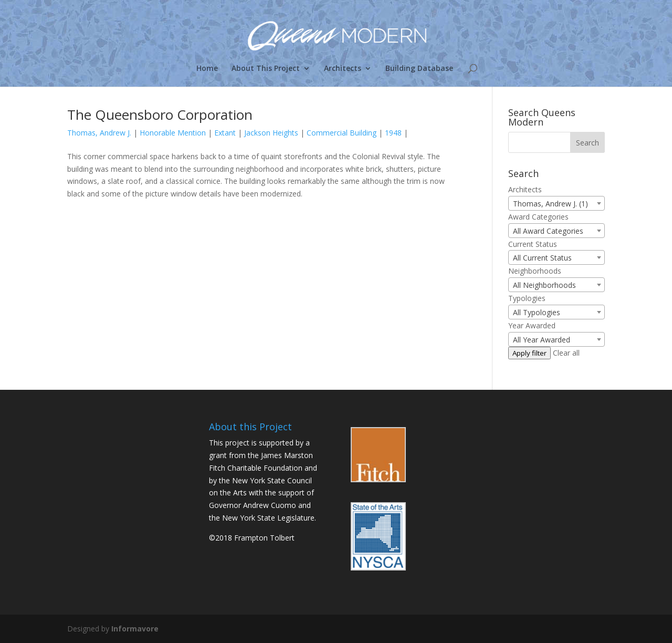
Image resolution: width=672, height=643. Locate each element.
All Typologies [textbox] (537, 312)
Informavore (135, 629)
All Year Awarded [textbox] (542, 340)
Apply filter (529, 353)
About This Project (266, 69)
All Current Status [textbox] (542, 258)
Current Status (533, 244)
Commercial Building (342, 133)
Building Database (419, 69)
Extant (225, 133)
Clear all (566, 353)
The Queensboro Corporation (160, 115)
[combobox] (556, 203)
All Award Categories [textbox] (548, 231)
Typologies (527, 298)
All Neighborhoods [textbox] (544, 285)
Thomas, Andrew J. (99, 133)
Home (207, 69)
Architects (343, 69)
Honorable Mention (173, 133)
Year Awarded (532, 325)
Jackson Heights (271, 133)
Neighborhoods (535, 271)
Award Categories (538, 217)
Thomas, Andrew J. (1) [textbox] (550, 204)
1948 (393, 133)
